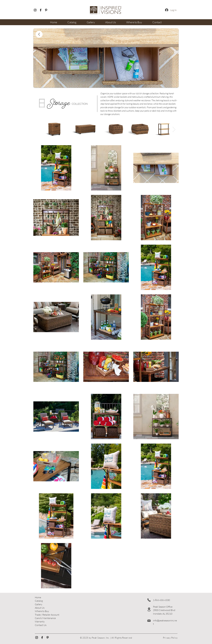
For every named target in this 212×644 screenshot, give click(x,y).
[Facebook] (41, 10)
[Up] (39, 34)
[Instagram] (35, 10)
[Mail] (149, 621)
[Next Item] (174, 129)
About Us (40, 608)
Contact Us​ (41, 625)
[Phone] (149, 600)
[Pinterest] (46, 10)
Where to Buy (42, 611)
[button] (47, 615)
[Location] (149, 609)
